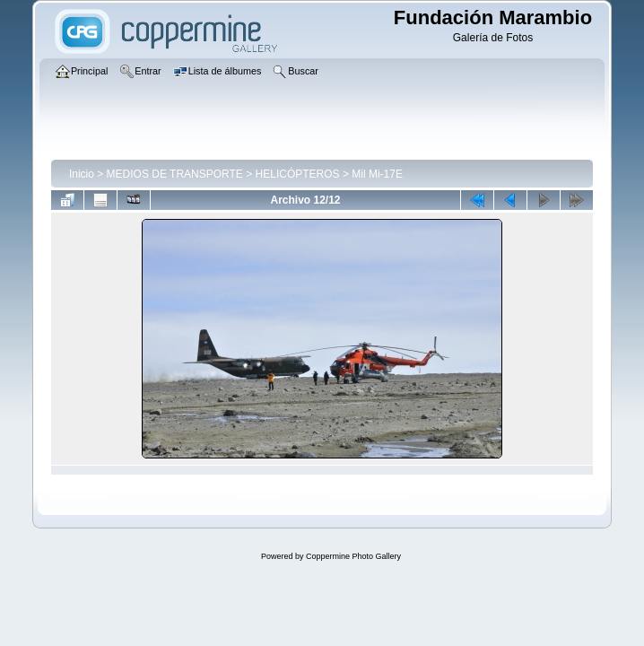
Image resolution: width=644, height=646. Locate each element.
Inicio (82, 174)
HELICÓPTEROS (298, 174)
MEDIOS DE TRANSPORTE (175, 174)
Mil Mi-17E (377, 174)
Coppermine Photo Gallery (353, 556)
